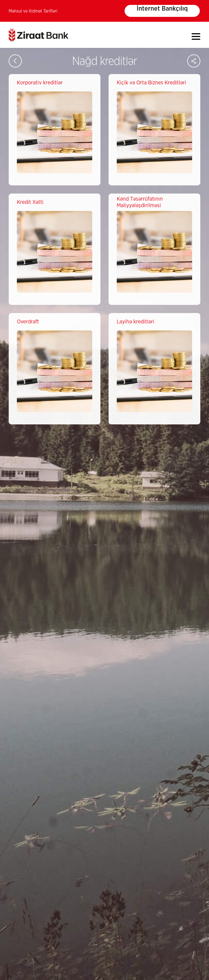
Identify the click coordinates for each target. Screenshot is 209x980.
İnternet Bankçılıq (162, 9)
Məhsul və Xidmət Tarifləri (33, 11)
